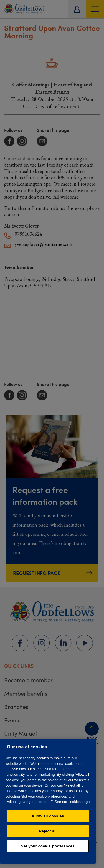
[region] (48, 801)
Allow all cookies (48, 816)
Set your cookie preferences (48, 846)
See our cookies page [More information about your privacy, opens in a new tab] (72, 802)
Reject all (48, 831)
